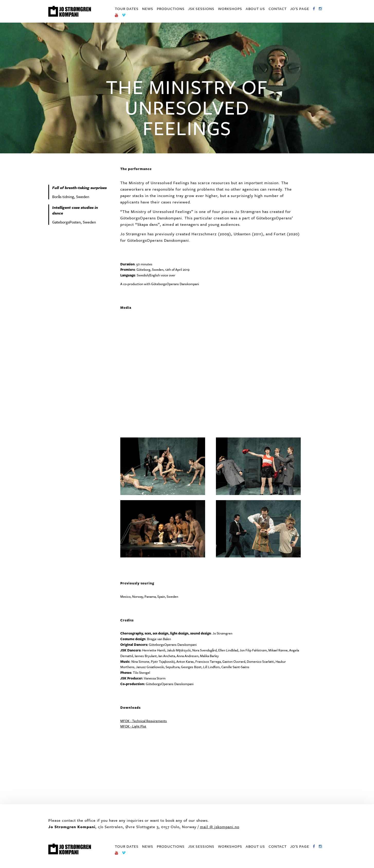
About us (255, 9)
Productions (171, 9)
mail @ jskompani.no (220, 827)
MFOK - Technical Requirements (144, 721)
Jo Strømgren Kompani (70, 11)
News (148, 9)
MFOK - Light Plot (133, 726)
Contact (278, 9)
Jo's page (300, 9)
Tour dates (127, 9)
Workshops (230, 9)
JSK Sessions (201, 9)
